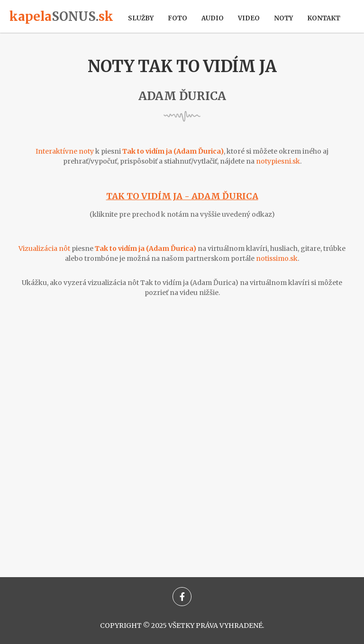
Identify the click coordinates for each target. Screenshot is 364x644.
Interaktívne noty (65, 151)
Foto (177, 18)
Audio (213, 18)
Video (249, 18)
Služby (141, 18)
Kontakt (324, 18)
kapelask (61, 16)
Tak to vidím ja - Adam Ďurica (182, 196)
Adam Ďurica (182, 96)
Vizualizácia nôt (44, 248)
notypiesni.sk (278, 161)
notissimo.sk (277, 258)
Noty (283, 18)
